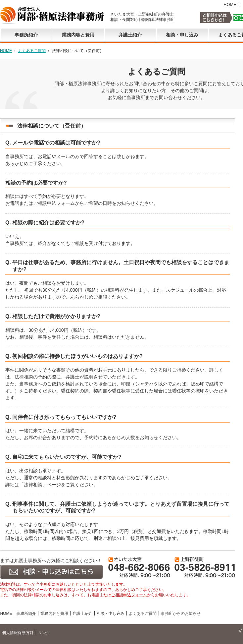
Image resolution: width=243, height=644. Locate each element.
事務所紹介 (26, 614)
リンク (44, 633)
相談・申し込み (111, 614)
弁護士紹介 (82, 614)
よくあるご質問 (32, 51)
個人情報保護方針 (18, 633)
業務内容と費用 (54, 614)
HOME (230, 4)
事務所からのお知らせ (181, 614)
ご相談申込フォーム (129, 595)
